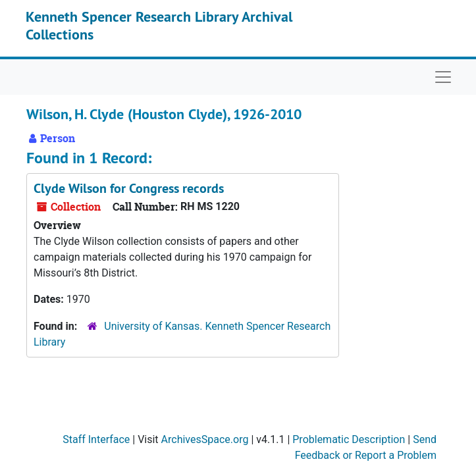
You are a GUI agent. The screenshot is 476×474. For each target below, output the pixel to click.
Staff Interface (96, 439)
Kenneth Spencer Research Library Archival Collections (159, 25)
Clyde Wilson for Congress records (129, 188)
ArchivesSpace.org (205, 439)
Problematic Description (349, 439)
